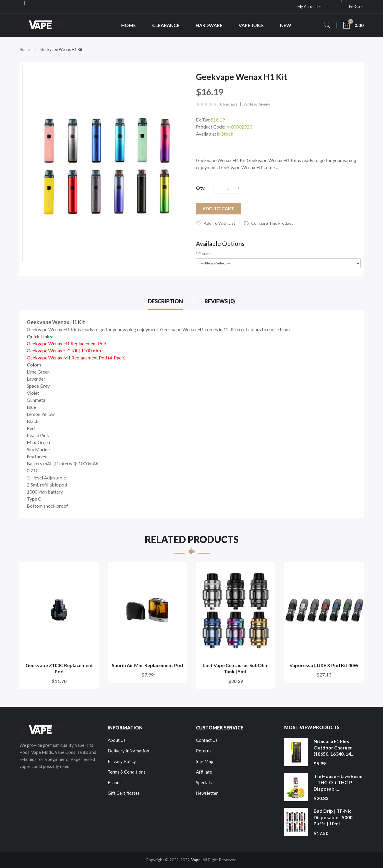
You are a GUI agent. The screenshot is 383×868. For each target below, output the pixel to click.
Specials (204, 782)
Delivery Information (128, 751)
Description (165, 301)
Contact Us (207, 740)
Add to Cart (218, 208)
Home (25, 49)
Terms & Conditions (127, 772)
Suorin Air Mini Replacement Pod (147, 665)
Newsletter (207, 793)
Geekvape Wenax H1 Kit (61, 49)
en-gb (356, 6)
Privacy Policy (122, 761)
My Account (309, 6)
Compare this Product (272, 223)
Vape (196, 860)
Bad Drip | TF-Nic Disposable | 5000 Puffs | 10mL (333, 817)
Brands (115, 782)
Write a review (257, 104)
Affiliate (204, 772)
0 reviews (229, 104)
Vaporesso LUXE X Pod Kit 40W (324, 665)
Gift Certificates (124, 793)
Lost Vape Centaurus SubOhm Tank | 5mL (236, 668)
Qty (200, 188)
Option (204, 254)
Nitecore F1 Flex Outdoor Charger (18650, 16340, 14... (334, 747)
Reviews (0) (220, 301)
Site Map (205, 761)
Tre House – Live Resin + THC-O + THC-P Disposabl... (338, 782)
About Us (117, 740)
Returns (204, 751)
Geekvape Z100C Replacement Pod (59, 668)
